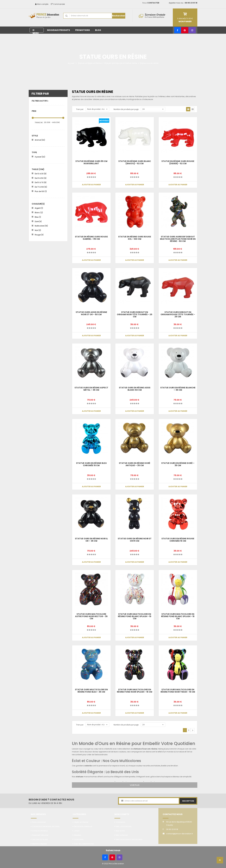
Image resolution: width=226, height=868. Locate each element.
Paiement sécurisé (40, 835)
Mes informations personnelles (129, 839)
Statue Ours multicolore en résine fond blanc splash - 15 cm (135, 616)
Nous (151, 3)
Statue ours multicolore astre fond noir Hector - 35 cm (91, 616)
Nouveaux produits (59, 30)
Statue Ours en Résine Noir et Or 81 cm (135, 540)
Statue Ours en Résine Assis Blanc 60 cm (135, 389)
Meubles (78, 835)
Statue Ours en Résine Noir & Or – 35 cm (91, 540)
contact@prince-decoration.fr (180, 834)
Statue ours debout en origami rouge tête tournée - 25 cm (178, 314)
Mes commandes (124, 826)
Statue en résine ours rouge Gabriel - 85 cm (91, 238)
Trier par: (80, 109)
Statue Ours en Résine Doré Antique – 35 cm (135, 464)
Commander (58, 4)
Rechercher (119, 16)
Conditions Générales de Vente (46, 826)
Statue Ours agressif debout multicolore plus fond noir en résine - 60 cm (178, 239)
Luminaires (79, 839)
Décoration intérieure (83, 826)
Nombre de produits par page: (126, 109)
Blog (98, 30)
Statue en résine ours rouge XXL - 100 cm (135, 238)
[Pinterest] (185, 30)
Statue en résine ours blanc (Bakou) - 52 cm (135, 162)
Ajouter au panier (91, 185)
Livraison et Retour (40, 831)
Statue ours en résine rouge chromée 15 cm (178, 540)
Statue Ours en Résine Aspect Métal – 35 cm (91, 389)
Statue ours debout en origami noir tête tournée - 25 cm (135, 314)
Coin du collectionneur (84, 844)
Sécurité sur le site (40, 839)
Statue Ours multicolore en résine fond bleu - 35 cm (91, 691)
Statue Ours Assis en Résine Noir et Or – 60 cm (91, 313)
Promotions (83, 30)
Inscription (188, 801)
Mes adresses (122, 835)
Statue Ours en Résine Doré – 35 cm (178, 464)
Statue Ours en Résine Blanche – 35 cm (178, 389)
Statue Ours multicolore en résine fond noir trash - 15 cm (178, 691)
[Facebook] (177, 30)
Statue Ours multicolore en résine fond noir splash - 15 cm (135, 691)
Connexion (120, 822)
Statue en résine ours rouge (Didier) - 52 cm (178, 162)
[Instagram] (192, 30)
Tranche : (39, 123)
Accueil (71, 63)
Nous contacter (39, 822)
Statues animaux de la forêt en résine (121, 63)
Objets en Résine (81, 822)
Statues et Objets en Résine (90, 63)
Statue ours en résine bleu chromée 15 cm (91, 464)
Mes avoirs (120, 831)
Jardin (77, 831)
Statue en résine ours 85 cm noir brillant (91, 162)
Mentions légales (40, 844)
